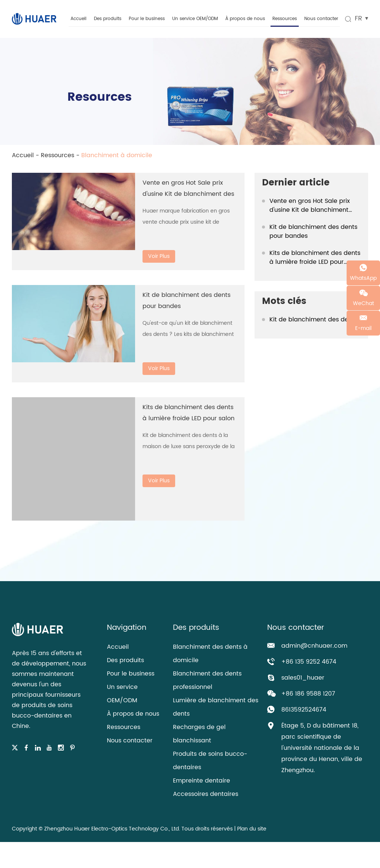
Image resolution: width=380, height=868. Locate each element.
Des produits (108, 19)
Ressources (285, 19)
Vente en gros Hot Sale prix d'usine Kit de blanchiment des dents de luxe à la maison (188, 194)
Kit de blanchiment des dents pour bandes (313, 231)
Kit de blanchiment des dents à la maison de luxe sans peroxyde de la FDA (189, 446)
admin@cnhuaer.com (314, 646)
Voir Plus (159, 256)
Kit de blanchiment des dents (313, 320)
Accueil (78, 19)
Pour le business (147, 19)
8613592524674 (304, 710)
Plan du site (252, 829)
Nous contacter (321, 19)
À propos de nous (245, 19)
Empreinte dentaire (202, 781)
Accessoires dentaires (206, 794)
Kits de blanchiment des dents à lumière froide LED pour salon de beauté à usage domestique (315, 258)
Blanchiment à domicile (117, 155)
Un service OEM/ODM (195, 19)
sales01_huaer (303, 678)
